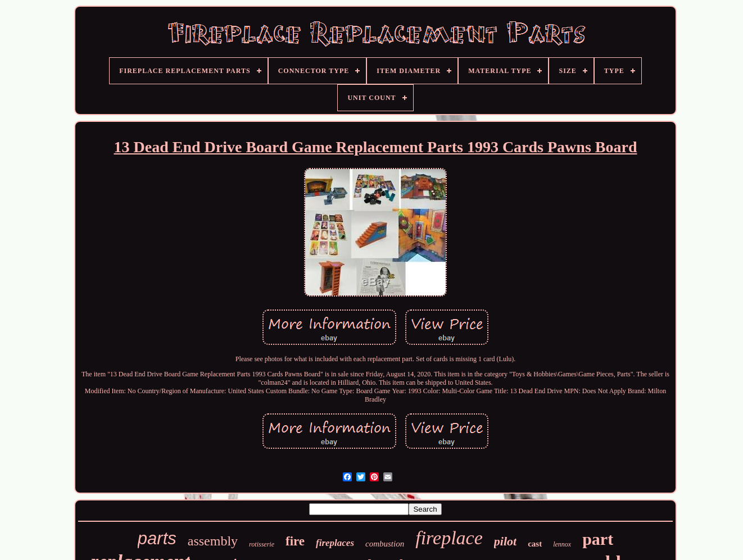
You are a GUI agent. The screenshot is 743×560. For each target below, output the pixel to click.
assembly (213, 541)
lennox (562, 544)
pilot (505, 541)
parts (157, 538)
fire (295, 541)
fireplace (449, 538)
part (598, 539)
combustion (385, 544)
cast (535, 544)
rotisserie (262, 544)
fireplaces (335, 543)
